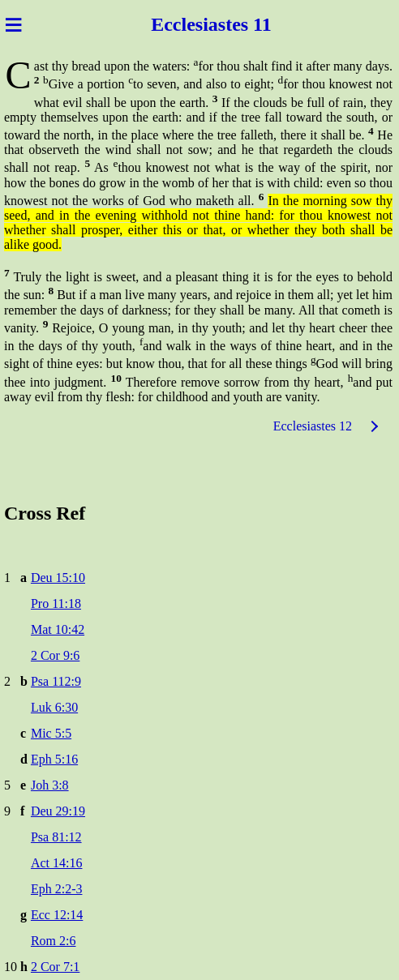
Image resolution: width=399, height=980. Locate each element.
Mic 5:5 (51, 733)
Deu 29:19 (58, 811)
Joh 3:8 (50, 785)
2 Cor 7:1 (55, 967)
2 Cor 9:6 (55, 655)
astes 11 (240, 24)
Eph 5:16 (54, 759)
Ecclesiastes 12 (313, 426)
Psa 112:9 (56, 681)
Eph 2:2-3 (57, 889)
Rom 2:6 (54, 941)
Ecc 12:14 (57, 915)
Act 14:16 (57, 863)
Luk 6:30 (54, 707)
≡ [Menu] (13, 24)
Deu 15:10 (58, 578)
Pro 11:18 (56, 603)
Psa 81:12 (56, 837)
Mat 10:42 (58, 629)
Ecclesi (180, 24)
